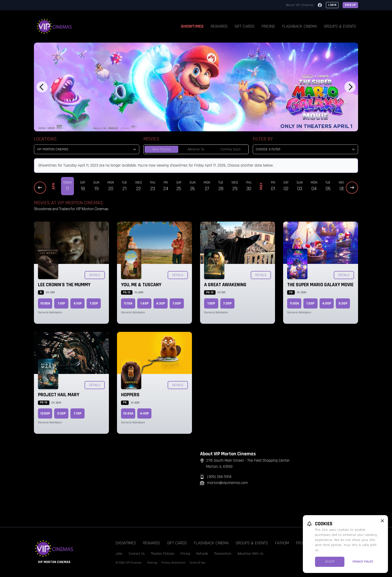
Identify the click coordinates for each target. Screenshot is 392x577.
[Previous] (42, 87)
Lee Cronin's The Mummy (64, 285)
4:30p (161, 303)
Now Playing (161, 149)
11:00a (294, 303)
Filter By (263, 139)
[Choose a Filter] (305, 149)
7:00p (177, 303)
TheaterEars (223, 554)
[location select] (87, 149)
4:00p (327, 303)
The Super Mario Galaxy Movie (320, 285)
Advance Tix (196, 149)
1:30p (310, 303)
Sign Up (350, 5)
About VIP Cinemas (300, 5)
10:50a (45, 303)
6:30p (343, 303)
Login (332, 5)
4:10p (78, 303)
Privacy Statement (173, 563)
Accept (330, 562)
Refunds (202, 554)
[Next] (350, 87)
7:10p (78, 413)
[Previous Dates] (40, 188)
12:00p (45, 413)
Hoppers (130, 395)
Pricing (268, 26)
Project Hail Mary (59, 395)
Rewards (219, 26)
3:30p (61, 413)
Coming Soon (231, 149)
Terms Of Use (197, 563)
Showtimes (192, 26)
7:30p (227, 303)
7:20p (94, 303)
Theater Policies (163, 554)
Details (95, 275)
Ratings (152, 563)
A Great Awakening (225, 285)
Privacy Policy (363, 562)
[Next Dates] (352, 188)
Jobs (119, 554)
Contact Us (137, 554)
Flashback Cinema (299, 26)
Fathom (282, 543)
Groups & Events (340, 26)
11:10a (128, 303)
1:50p (211, 303)
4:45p (144, 413)
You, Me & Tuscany (141, 285)
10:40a (128, 413)
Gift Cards (245, 26)
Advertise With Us (250, 554)
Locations (45, 139)
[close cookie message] (382, 521)
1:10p (61, 303)
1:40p (144, 303)
